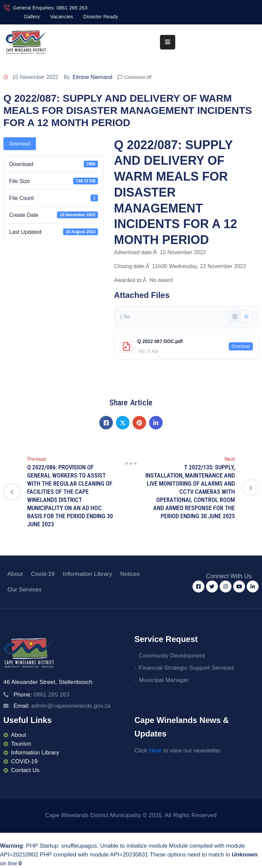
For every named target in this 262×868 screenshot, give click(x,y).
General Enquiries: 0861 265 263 (50, 8)
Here (155, 751)
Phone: (42, 695)
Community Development (172, 656)
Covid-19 (43, 574)
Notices (130, 574)
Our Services (25, 590)
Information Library (87, 574)
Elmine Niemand (92, 77)
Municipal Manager (164, 680)
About (15, 574)
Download (20, 144)
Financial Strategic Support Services (187, 668)
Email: (62, 706)
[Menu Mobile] (168, 42)
